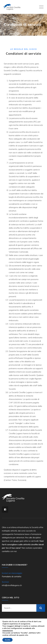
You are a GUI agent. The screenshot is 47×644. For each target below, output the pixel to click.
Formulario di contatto (12, 576)
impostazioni (8, 631)
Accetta (7, 640)
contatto (6, 551)
